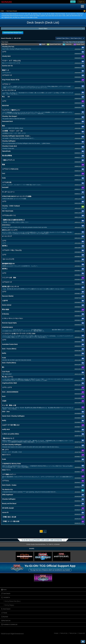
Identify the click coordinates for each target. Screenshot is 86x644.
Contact (56, 633)
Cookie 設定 (82, 633)
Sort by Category (9, 605)
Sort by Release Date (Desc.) (13, 601)
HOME (2, 11)
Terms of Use (64, 633)
